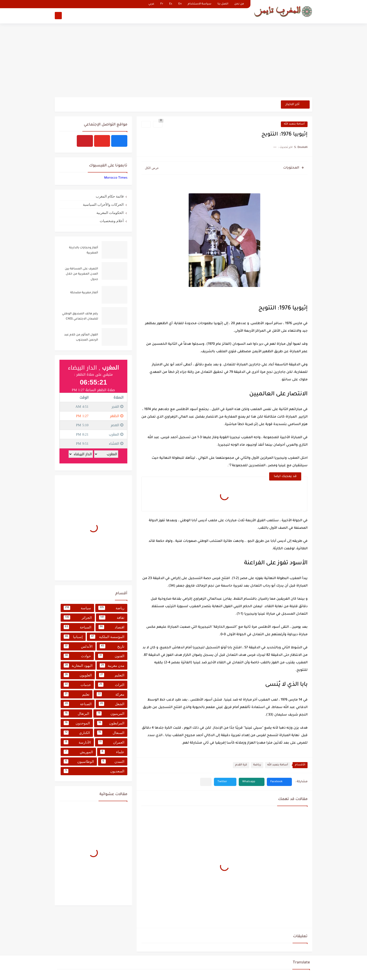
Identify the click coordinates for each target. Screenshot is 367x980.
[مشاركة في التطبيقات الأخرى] (206, 782)
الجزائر (78, 617)
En (180, 4)
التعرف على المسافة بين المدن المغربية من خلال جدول (81, 274)
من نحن (239, 4)
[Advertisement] (183, 61)
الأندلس (78, 646)
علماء (112, 752)
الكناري (77, 733)
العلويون (78, 675)
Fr (162, 4)
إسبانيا (73, 637)
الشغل (112, 704)
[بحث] (58, 16)
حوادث (77, 656)
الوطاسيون (79, 761)
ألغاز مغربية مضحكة (84, 293)
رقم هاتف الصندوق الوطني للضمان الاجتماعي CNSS (80, 316)
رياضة (257, 765)
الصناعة (78, 704)
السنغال (111, 733)
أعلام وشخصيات (112, 221)
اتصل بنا (223, 4)
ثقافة (112, 617)
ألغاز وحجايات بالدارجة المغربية (84, 250)
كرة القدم (241, 765)
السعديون (94, 771)
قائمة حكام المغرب (110, 196)
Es (171, 4)
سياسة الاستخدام (200, 4)
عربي (151, 4)
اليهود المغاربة (78, 665)
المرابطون (111, 723)
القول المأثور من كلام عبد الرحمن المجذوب (81, 338)
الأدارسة (77, 742)
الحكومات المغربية (110, 213)
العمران (111, 742)
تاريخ (112, 646)
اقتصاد (112, 627)
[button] (279, 782)
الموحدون (77, 723)
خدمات (77, 685)
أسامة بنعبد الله (294, 124)
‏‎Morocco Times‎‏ (116, 178)
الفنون (111, 656)
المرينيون (110, 713)
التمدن (113, 761)
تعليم (77, 694)
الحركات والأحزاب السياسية (103, 204)
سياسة (77, 608)
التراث (111, 685)
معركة (110, 694)
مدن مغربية (112, 665)
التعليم (112, 675)
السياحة (77, 627)
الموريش (78, 752)
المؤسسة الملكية (107, 637)
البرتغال (76, 713)
